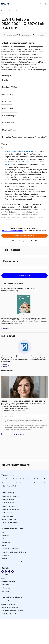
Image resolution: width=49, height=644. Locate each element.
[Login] (46, 4)
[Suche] (41, 4)
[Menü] (14, 4)
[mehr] (26, 11)
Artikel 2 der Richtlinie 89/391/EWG (20, 152)
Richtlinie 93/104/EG (10, 54)
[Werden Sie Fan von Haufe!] (12, 571)
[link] (4, 11)
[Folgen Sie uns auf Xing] (6, 571)
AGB (25, 420)
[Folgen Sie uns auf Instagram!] (9, 571)
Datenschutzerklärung (24, 422)
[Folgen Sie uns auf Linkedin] (3, 571)
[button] (24, 236)
